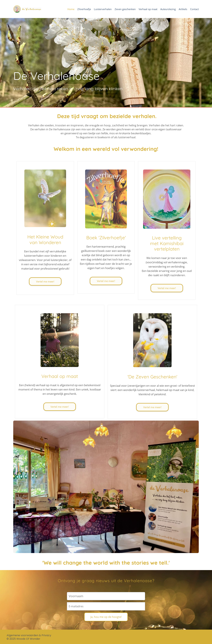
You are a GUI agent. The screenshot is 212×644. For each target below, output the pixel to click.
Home (71, 9)
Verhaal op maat (148, 9)
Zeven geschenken (125, 9)
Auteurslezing (168, 9)
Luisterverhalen (103, 9)
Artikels (183, 9)
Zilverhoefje (84, 9)
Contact (194, 9)
